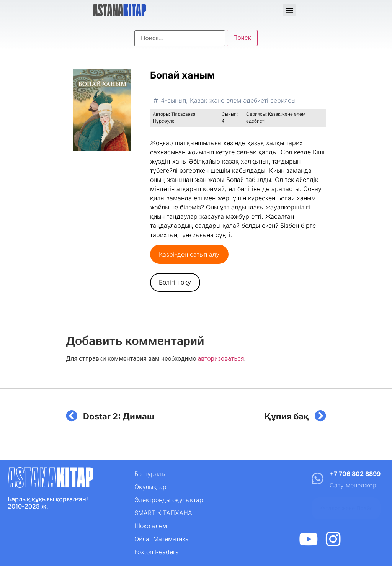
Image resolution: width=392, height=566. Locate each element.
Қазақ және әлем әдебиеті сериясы (243, 100)
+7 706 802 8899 (355, 474)
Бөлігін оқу (175, 282)
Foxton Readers (156, 552)
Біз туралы (150, 474)
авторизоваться (221, 359)
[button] (289, 10)
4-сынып (173, 100)
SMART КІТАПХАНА (163, 513)
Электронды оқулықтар (169, 500)
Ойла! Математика (162, 539)
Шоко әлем (151, 526)
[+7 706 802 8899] (317, 478)
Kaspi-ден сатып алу (189, 254)
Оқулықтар (150, 487)
